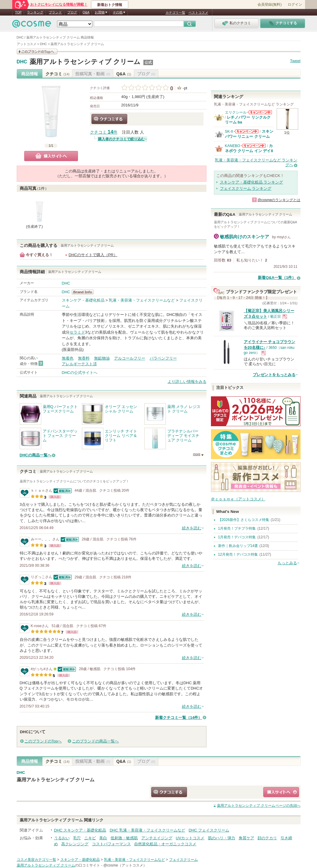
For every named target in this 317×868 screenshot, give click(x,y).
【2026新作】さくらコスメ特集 (244, 520)
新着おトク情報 (110, 5)
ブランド (55, 12)
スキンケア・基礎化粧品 (83, 300)
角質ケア (246, 838)
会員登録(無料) (269, 4)
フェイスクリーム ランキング (246, 188)
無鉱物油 (102, 358)
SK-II (229, 132)
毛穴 (77, 838)
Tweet (295, 61)
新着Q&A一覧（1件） (277, 278)
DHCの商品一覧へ (36, 455)
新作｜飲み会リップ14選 (238, 546)
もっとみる (287, 563)
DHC (22, 62)
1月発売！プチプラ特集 (237, 528)
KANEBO (233, 146)
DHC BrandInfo (84, 292)
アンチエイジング (157, 838)
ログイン (295, 4)
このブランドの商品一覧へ (95, 741)
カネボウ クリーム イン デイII (249, 148)
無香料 (84, 358)
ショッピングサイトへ (281, 792)
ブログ (72, 12)
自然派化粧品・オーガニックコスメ (165, 844)
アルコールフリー (130, 358)
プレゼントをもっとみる (274, 375)
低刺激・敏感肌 (124, 838)
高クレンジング (75, 844)
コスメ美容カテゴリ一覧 (36, 860)
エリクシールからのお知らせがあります (260, 112)
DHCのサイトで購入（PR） (93, 255)
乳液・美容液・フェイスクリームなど (142, 300)
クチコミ (58, 74)
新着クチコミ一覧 (179, 718)
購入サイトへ (51, 156)
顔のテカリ (267, 838)
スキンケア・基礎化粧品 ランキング (252, 182)
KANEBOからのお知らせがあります (253, 146)
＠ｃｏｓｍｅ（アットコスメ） (238, 499)
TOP (19, 12)
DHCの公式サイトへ (80, 373)
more (197, 454)
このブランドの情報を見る (37, 52)
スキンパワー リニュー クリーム (249, 134)
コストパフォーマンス (111, 844)
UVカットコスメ (190, 838)
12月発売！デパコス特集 (238, 554)
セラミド (77, 332)
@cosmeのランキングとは (279, 200)
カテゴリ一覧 (175, 13)
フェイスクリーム (183, 860)
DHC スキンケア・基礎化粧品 (80, 830)
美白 (103, 838)
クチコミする (109, 119)
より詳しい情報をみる (187, 382)
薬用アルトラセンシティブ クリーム (85, 62)
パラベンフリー (163, 358)
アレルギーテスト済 (79, 364)
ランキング (35, 12)
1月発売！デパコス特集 (237, 537)
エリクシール (236, 112)
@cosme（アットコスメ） (125, 865)
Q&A (86, 12)
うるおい (62, 838)
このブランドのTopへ (43, 741)
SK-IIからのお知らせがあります (246, 131)
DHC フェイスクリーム (209, 830)
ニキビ (90, 838)
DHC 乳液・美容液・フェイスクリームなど (147, 830)
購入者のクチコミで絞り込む (121, 139)
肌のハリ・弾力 (222, 838)
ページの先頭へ (259, 806)
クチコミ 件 (104, 132)
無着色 (68, 358)
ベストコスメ (198, 13)
